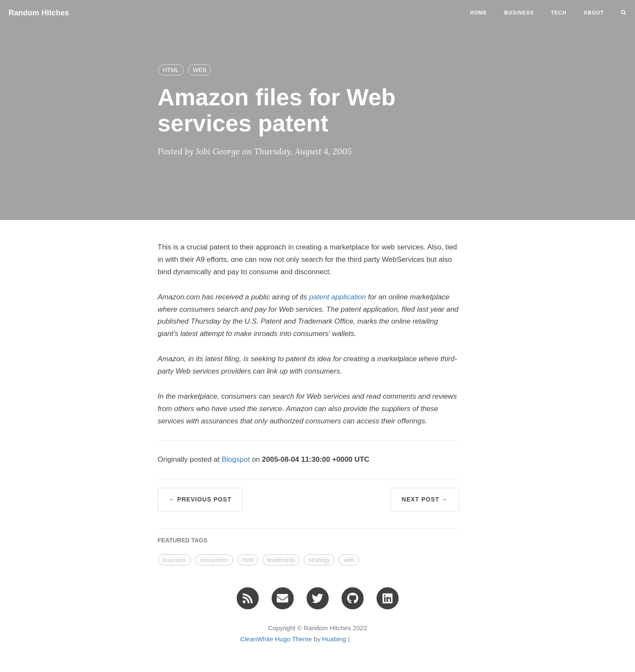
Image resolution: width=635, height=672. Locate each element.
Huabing (334, 639)
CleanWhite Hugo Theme (276, 639)
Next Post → (425, 499)
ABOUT (594, 13)
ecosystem (214, 560)
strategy (319, 560)
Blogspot (237, 459)
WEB (200, 70)
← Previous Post (200, 499)
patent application (338, 297)
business (519, 13)
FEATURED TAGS (183, 540)
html (248, 560)
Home (478, 13)
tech (559, 13)
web (349, 560)
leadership (281, 560)
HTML (171, 70)
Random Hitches (39, 13)
